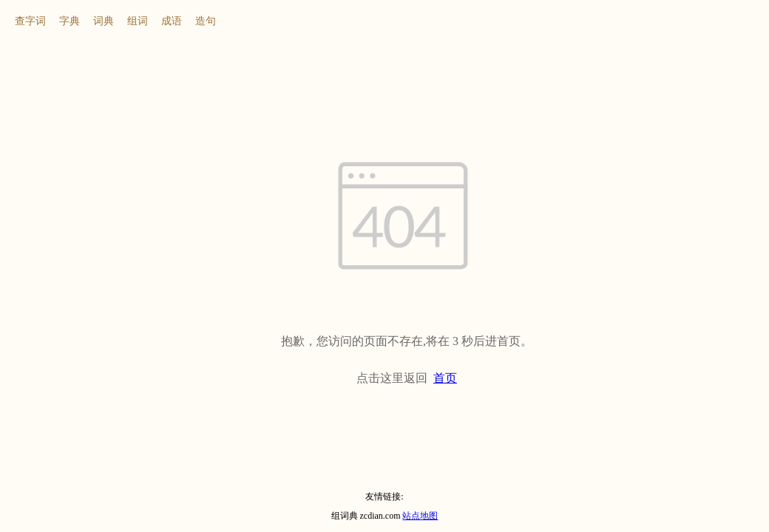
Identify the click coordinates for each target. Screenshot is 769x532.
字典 (70, 21)
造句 (206, 21)
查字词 (30, 21)
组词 (138, 21)
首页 (445, 378)
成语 (172, 21)
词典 (104, 21)
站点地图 (420, 516)
